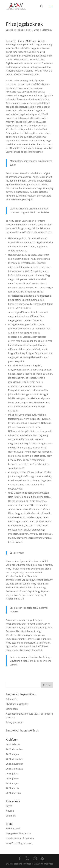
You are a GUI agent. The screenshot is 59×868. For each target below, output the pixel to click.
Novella (10, 811)
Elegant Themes (23, 864)
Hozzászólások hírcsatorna (20, 838)
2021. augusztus (15, 769)
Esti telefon (12, 709)
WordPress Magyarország (19, 843)
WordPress (47, 864)
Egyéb (9, 806)
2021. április (12, 788)
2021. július (12, 774)
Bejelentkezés (13, 828)
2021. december (14, 759)
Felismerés (12, 699)
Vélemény (47, 30)
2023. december (14, 749)
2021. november (14, 764)
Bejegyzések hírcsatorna (19, 833)
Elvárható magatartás (17, 704)
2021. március (13, 793)
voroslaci (19, 30)
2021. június (12, 778)
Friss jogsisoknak (15, 722)
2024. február (13, 744)
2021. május (12, 783)
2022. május (12, 754)
